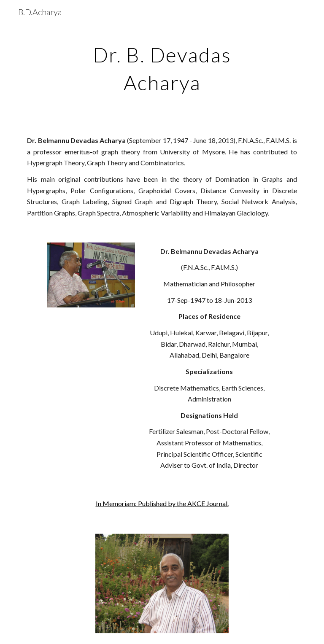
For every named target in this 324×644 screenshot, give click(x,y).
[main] (162, 67)
